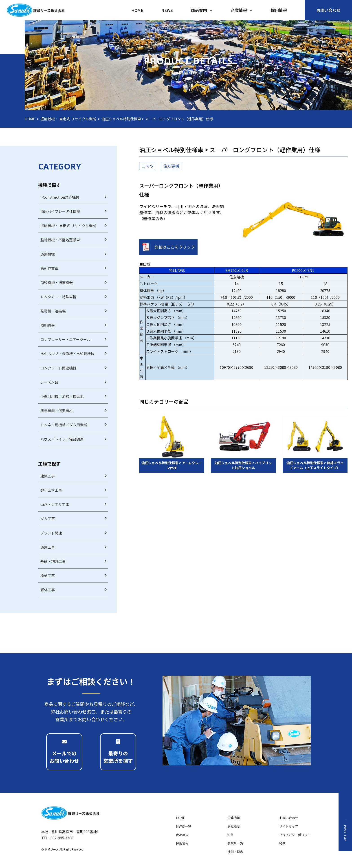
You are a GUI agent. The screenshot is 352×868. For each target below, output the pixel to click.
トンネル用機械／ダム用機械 (64, 425)
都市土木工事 (51, 490)
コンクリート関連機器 (58, 368)
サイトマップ (289, 826)
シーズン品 (49, 382)
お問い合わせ (289, 818)
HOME (30, 119)
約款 (282, 843)
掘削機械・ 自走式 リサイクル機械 (68, 119)
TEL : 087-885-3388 (57, 838)
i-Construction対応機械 (60, 197)
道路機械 (48, 254)
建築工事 (48, 476)
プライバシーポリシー (295, 835)
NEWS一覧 (184, 826)
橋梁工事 (48, 576)
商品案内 (182, 835)
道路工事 (48, 547)
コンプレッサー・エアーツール (65, 339)
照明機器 (48, 325)
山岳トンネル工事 (55, 504)
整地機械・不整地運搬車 (60, 240)
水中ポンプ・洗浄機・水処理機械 (67, 354)
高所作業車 (49, 268)
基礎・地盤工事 (53, 561)
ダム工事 (48, 519)
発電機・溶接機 (53, 311)
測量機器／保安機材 (57, 411)
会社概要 (234, 826)
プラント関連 (51, 533)
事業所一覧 (235, 843)
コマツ (148, 166)
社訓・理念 (235, 852)
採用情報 (182, 843)
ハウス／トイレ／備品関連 (62, 439)
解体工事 (48, 590)
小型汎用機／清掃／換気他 (62, 396)
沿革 (231, 835)
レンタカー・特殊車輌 (58, 297)
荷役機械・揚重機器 (57, 282)
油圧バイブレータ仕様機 (60, 211)
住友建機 (171, 166)
